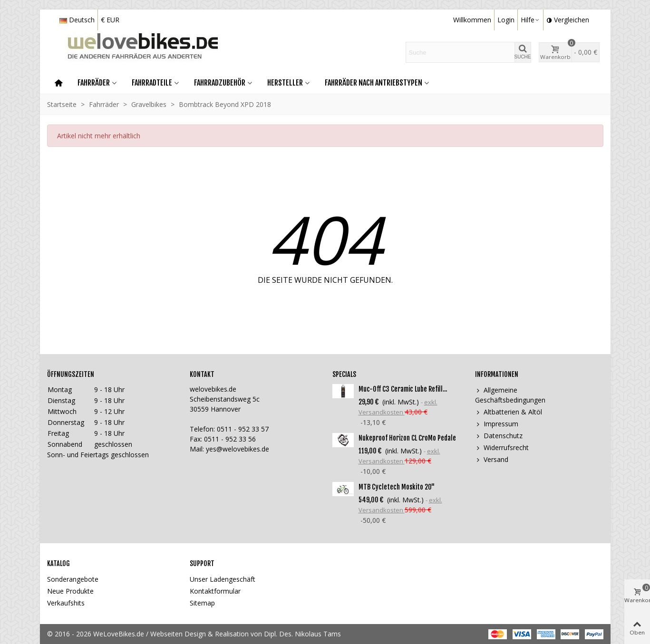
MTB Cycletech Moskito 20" (397, 487)
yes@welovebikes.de (238, 449)
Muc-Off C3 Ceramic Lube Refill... (403, 389)
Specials (344, 374)
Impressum (497, 424)
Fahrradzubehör (220, 83)
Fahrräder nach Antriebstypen (374, 83)
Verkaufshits (66, 603)
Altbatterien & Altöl (509, 412)
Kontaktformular (215, 591)
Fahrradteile (152, 83)
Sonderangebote (73, 579)
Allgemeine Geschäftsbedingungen (510, 395)
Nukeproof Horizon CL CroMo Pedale (407, 438)
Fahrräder (94, 83)
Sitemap (202, 603)
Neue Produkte (70, 591)
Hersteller (285, 83)
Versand (492, 459)
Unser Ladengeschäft (223, 579)
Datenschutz (499, 436)
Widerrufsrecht (502, 447)
